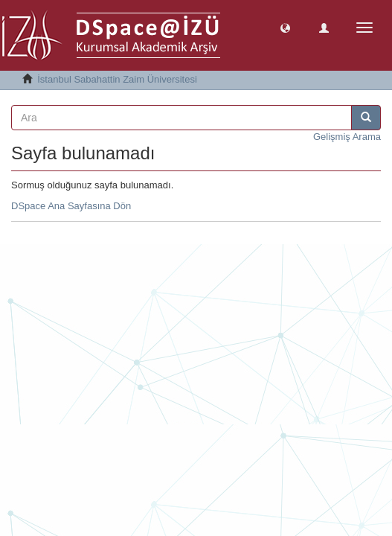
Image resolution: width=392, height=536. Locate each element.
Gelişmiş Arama (347, 137)
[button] (285, 27)
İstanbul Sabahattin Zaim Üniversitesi (117, 79)
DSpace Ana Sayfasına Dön (71, 206)
